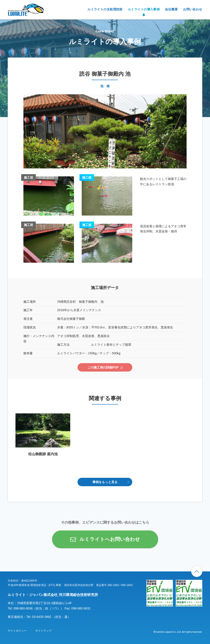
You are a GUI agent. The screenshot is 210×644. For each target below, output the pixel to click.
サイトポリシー (17, 631)
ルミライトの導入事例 (144, 9)
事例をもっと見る (105, 482)
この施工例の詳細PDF (103, 367)
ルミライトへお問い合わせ (110, 539)
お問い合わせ (193, 9)
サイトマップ (43, 631)
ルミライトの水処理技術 (105, 9)
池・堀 (105, 86)
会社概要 (171, 9)
